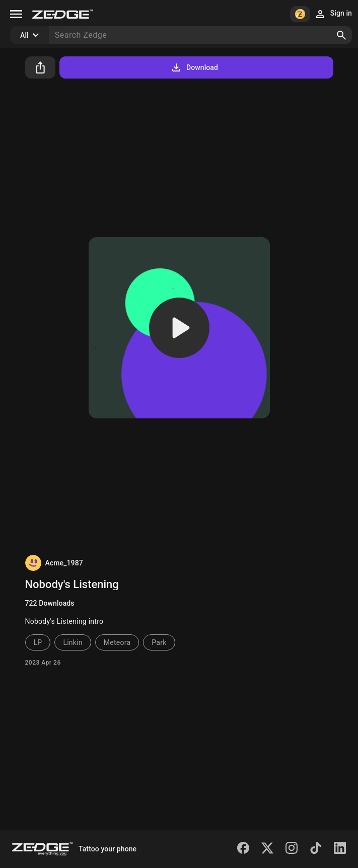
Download (194, 67)
